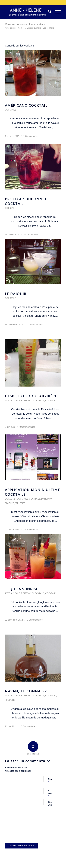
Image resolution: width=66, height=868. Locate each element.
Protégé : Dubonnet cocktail (26, 201)
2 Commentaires (31, 530)
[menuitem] (48, 12)
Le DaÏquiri (16, 294)
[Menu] (56, 12)
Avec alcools (12, 400)
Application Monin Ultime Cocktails (32, 492)
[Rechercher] (48, 12)
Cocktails (10, 110)
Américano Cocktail (26, 105)
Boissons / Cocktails (33, 400)
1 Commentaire (31, 136)
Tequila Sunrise (21, 589)
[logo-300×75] (27, 12)
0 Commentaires (35, 325)
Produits (10, 700)
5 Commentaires (29, 726)
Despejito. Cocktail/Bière (31, 396)
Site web (50, 804)
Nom (50, 781)
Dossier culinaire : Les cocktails (25, 24)
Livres (22, 503)
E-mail (50, 793)
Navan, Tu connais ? (26, 691)
